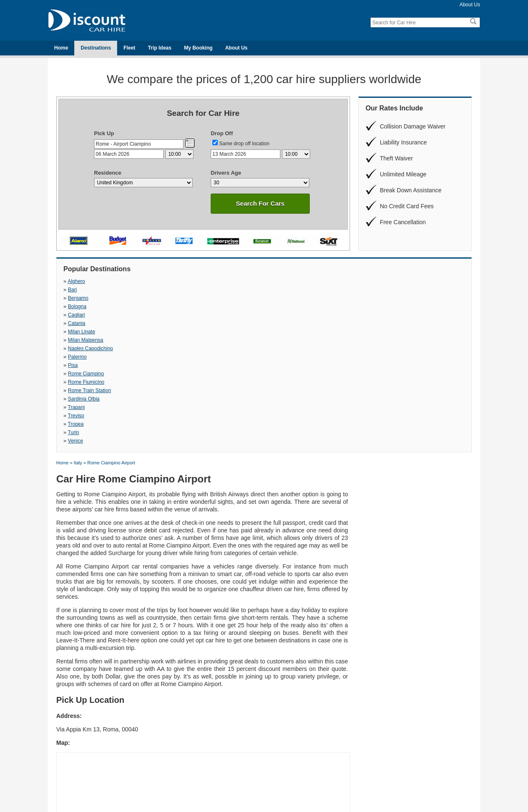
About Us (470, 5)
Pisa (268, 298)
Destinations (96, 48)
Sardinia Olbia (279, 306)
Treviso (76, 315)
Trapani (370, 306)
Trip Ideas (159, 48)
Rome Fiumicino (86, 306)
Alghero (76, 281)
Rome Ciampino (379, 298)
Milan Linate (277, 290)
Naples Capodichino (90, 298)
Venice (369, 315)
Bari (170, 281)
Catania (174, 290)
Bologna (371, 281)
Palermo (175, 298)
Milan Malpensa (379, 290)
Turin (269, 315)
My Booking (198, 48)
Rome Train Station (187, 306)
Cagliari (77, 290)
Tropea (174, 315)
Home (61, 48)
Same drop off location (244, 144)
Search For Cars (260, 203)
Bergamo (274, 281)
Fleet (129, 48)
